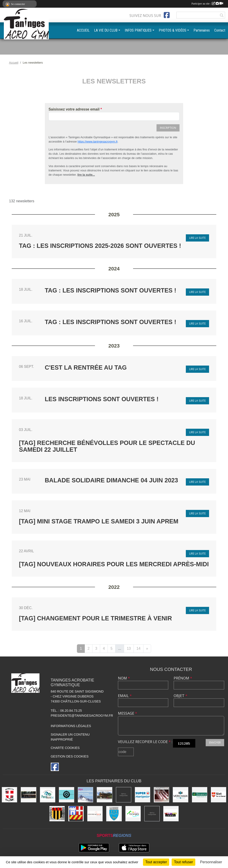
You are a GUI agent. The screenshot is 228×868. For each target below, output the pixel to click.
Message (128, 713)
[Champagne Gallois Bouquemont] (124, 795)
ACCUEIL (83, 30)
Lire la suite (197, 238)
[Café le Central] (67, 795)
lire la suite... (86, 175)
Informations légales (71, 726)
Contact (220, 30)
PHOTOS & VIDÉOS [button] (173, 30)
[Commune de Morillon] (9, 795)
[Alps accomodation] (85, 795)
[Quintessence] (161, 795)
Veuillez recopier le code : (145, 742)
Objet (181, 696)
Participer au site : (207, 4)
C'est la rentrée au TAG (86, 368)
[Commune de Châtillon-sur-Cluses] (76, 814)
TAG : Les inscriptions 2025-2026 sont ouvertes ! (100, 246)
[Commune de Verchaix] (180, 795)
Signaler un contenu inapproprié (70, 737)
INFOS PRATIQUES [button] (138, 30)
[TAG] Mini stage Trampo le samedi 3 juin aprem (99, 521)
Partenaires (202, 30)
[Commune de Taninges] (133, 814)
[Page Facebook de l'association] (167, 15)
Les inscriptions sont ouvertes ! (101, 399)
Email (125, 696)
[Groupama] (200, 795)
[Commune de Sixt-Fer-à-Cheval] (219, 795)
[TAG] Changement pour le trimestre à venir (95, 618)
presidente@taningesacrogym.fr (82, 716)
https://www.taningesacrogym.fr (98, 142)
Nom (124, 678)
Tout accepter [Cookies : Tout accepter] (156, 862)
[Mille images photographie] (171, 814)
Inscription (168, 128)
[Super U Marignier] (143, 795)
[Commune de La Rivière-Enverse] (114, 814)
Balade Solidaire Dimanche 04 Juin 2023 (111, 480)
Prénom (183, 678)
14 (138, 648)
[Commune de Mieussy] (57, 814)
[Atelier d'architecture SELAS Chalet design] (104, 795)
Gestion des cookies (70, 756)
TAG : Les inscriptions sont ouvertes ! (110, 290)
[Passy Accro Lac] (48, 795)
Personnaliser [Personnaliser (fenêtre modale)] (211, 862)
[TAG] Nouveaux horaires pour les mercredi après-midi (114, 564)
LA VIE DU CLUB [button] (106, 30)
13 (129, 648)
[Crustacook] (95, 814)
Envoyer (215, 743)
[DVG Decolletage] (152, 814)
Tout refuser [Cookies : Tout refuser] (183, 862)
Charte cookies (65, 748)
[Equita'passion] (28, 795)
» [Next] (147, 648)
